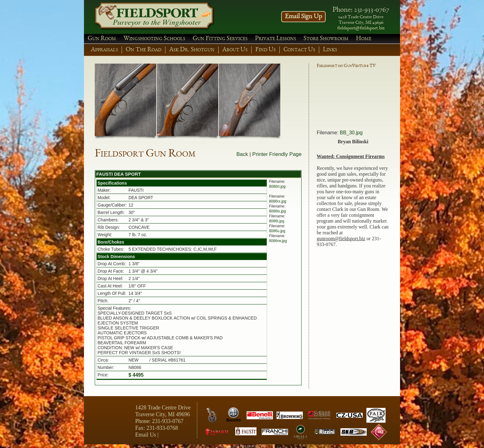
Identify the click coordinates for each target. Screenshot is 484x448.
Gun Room (102, 39)
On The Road (144, 50)
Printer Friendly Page (277, 154)
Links (330, 50)
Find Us (265, 50)
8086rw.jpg (278, 241)
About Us (235, 50)
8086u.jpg (277, 231)
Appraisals (104, 50)
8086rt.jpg (277, 186)
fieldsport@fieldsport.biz (361, 28)
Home (364, 39)
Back (242, 154)
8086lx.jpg (277, 211)
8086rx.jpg (277, 201)
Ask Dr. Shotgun (192, 50)
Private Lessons (275, 39)
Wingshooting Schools (154, 39)
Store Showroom (326, 39)
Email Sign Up (303, 17)
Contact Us (299, 50)
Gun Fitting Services (220, 39)
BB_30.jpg (351, 133)
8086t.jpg (276, 221)
